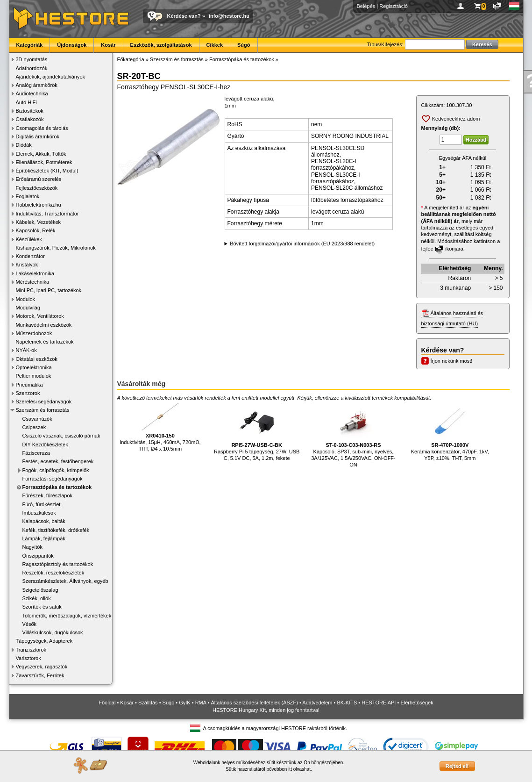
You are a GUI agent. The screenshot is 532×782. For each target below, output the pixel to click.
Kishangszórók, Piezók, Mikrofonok (56, 248)
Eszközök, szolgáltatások (161, 45)
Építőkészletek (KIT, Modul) (47, 171)
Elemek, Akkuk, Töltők (41, 154)
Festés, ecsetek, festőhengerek (58, 461)
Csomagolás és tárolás (42, 128)
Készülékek (29, 239)
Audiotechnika (32, 93)
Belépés (366, 6)
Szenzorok (28, 393)
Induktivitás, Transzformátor (47, 214)
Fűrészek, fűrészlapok (48, 495)
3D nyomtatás (32, 59)
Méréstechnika (33, 282)
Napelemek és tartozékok (45, 342)
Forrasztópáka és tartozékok (57, 487)
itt (290, 769)
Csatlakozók (30, 119)
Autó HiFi (26, 102)
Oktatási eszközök (37, 359)
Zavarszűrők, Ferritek (40, 675)
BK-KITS (347, 703)
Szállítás (148, 703)
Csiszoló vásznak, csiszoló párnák (61, 436)
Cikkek (215, 45)
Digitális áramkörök (38, 136)
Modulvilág (28, 308)
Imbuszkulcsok (39, 513)
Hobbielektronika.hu (39, 205)
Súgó (244, 45)
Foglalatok (28, 196)
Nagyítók (32, 547)
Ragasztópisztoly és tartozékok (58, 564)
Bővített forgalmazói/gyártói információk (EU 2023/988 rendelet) (302, 244)
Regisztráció (394, 6)
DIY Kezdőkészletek (45, 445)
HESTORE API (379, 703)
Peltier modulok (34, 376)
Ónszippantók (38, 556)
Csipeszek (34, 427)
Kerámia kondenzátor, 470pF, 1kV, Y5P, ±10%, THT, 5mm (450, 432)
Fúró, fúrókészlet (42, 504)
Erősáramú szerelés (39, 179)
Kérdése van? (184, 16)
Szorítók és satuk (42, 607)
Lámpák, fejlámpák (44, 538)
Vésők (30, 624)
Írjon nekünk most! (452, 361)
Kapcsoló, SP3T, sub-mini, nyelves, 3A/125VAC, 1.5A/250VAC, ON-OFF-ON (353, 435)
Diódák (24, 145)
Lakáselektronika (35, 273)
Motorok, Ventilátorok (40, 316)
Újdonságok (72, 45)
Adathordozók (32, 68)
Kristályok (27, 265)
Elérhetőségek (417, 703)
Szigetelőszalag (40, 590)
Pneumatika (29, 385)
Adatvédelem (317, 703)
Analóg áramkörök (37, 85)
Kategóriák (30, 45)
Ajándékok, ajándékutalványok (51, 77)
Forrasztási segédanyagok (53, 479)
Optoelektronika (34, 367)
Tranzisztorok (31, 650)
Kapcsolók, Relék (36, 230)
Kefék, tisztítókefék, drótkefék (56, 530)
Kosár (108, 45)
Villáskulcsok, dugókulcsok (53, 632)
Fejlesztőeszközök (37, 188)
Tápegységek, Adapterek (44, 641)
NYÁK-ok (26, 350)
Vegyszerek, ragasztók (42, 667)
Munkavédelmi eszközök (44, 325)
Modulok (26, 299)
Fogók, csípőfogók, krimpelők (56, 470)
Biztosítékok (30, 111)
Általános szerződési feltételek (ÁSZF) (254, 703)
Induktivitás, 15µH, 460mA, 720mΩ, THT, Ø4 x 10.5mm (160, 427)
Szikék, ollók (37, 598)
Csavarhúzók (37, 419)
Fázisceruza (36, 453)
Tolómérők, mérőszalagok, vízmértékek (67, 616)
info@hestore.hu (229, 16)
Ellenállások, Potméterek (44, 162)
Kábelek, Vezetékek (39, 222)
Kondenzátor (30, 256)
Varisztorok (28, 658)
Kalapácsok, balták (44, 521)
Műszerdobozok (34, 333)
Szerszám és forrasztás (43, 410)
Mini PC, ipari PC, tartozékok (49, 290)
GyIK (184, 703)
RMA (201, 703)
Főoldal (107, 703)
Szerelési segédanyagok (44, 402)
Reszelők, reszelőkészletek (53, 573)
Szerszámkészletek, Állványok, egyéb (65, 581)
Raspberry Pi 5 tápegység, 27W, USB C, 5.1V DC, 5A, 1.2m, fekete (257, 432)
